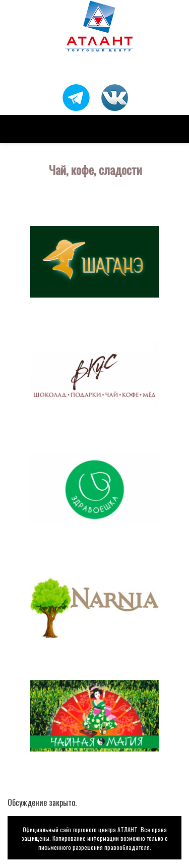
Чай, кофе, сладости (96, 169)
